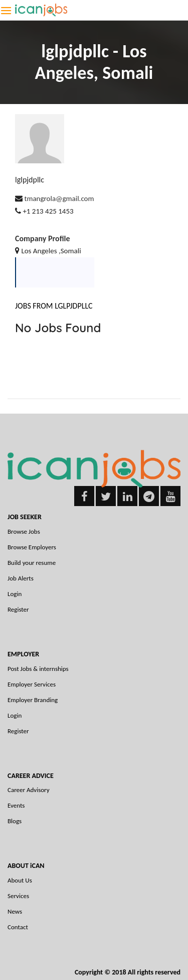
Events (16, 805)
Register (18, 609)
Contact (18, 927)
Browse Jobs (24, 531)
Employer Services (32, 684)
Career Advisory (29, 790)
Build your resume (32, 563)
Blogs (15, 821)
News (15, 911)
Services (18, 896)
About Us (20, 880)
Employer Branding (33, 700)
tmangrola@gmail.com (59, 199)
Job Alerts (21, 578)
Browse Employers (32, 547)
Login (15, 594)
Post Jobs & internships (38, 669)
